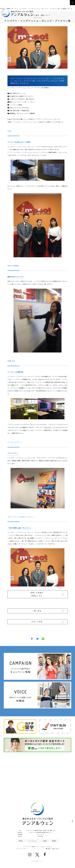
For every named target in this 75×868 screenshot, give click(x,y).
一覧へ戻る (37, 611)
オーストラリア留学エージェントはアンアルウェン (38, 847)
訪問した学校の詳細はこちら (37, 594)
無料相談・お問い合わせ (52, 849)
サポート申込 (37, 622)
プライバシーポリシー (23, 849)
